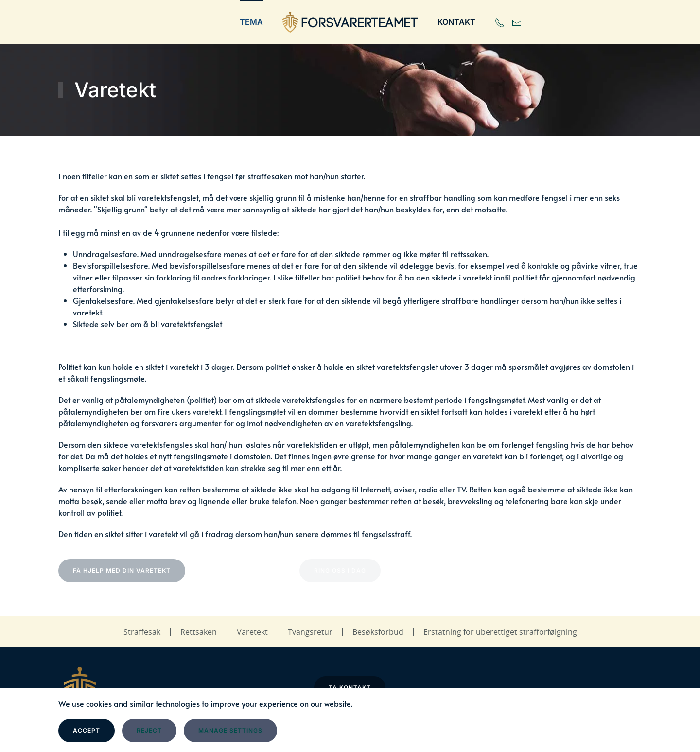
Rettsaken (199, 632)
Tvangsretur (310, 632)
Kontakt (456, 22)
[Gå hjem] (350, 22)
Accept (87, 730)
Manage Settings (230, 730)
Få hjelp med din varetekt (122, 570)
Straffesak (142, 632)
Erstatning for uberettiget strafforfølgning (500, 632)
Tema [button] (251, 22)
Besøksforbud (378, 632)
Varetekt (252, 632)
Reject (149, 730)
